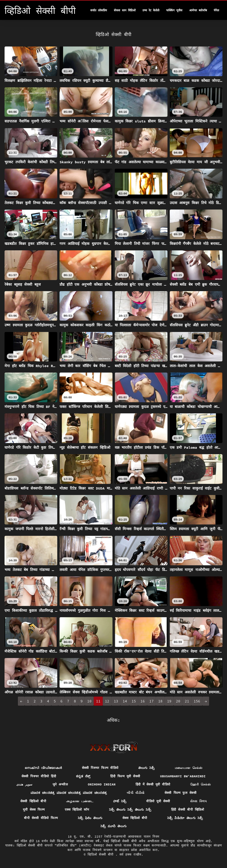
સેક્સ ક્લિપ (198, 801)
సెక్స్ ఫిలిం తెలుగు (90, 818)
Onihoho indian (102, 784)
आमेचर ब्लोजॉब (198, 10)
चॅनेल (216, 10)
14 (125, 701)
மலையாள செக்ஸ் (189, 768)
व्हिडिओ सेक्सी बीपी (102, 854)
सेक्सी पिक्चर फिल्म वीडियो (100, 768)
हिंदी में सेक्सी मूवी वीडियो (153, 784)
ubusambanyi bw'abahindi (183, 776)
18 (160, 701)
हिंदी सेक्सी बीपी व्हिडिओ (188, 809)
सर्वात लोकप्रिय (99, 10)
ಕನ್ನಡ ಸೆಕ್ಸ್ (83, 776)
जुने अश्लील (60, 784)
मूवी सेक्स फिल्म (34, 809)
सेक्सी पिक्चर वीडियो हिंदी (39, 776)
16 (142, 701)
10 (89, 701)
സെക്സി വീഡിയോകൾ (43, 768)
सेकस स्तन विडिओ (125, 10)
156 (197, 701)
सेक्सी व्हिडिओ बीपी (33, 801)
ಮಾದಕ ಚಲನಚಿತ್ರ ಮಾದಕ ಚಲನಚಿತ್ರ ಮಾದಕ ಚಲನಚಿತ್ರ (69, 793)
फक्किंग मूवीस (174, 10)
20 (178, 701)
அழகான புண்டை (80, 801)
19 (169, 701)
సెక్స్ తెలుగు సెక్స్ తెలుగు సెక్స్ (130, 809)
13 (116, 701)
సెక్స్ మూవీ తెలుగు (114, 826)
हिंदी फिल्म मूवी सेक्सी (125, 776)
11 (98, 701)
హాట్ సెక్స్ (120, 801)
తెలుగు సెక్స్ (147, 768)
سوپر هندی (24, 784)
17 (152, 701)
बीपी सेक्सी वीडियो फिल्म (41, 818)
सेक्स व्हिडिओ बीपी (135, 818)
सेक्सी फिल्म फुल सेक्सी (180, 793)
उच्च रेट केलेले (151, 10)
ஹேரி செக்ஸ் (200, 784)
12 (107, 701)
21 (187, 701)
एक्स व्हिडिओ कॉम (77, 809)
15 (134, 701)
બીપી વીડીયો (136, 793)
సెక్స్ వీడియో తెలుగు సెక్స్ (185, 818)
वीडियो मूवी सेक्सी (158, 801)
